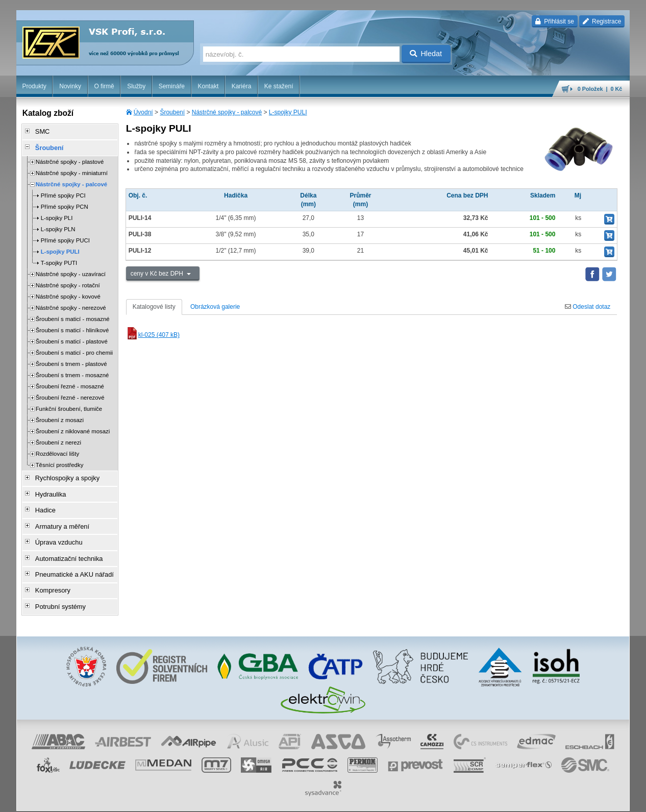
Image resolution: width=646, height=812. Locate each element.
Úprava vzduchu (55, 531)
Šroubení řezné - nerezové (70, 394)
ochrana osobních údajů (350, 799)
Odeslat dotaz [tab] (588, 307)
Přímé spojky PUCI (65, 237)
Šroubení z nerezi (58, 439)
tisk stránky (558, 799)
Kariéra (242, 86)
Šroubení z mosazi (60, 416)
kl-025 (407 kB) (153, 335)
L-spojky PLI (57, 214)
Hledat (426, 54)
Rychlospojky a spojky (63, 474)
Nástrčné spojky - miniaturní (72, 169)
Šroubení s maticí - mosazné (73, 315)
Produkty (34, 86)
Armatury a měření (58, 517)
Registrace (602, 21)
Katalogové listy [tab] (154, 307)
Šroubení (172, 112)
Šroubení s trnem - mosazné (72, 372)
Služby (136, 86)
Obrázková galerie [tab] (215, 307)
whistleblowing (435, 799)
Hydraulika (47, 488)
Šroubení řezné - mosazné (70, 383)
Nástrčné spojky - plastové (70, 158)
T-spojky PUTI (59, 259)
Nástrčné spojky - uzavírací (71, 270)
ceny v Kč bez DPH (158, 274)
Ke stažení (279, 86)
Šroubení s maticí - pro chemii (74, 349)
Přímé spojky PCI (63, 192)
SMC (40, 131)
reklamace (398, 799)
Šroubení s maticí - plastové (72, 338)
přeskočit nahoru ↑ (602, 799)
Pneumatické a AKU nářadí (69, 560)
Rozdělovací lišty (57, 450)
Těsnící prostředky (60, 461)
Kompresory (49, 574)
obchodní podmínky (289, 799)
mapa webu (524, 799)
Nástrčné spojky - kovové (68, 293)
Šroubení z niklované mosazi (73, 428)
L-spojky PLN (58, 226)
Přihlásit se (554, 21)
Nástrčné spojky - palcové (227, 112)
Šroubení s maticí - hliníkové (72, 327)
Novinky (70, 86)
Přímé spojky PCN (65, 203)
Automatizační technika (64, 546)
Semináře (172, 86)
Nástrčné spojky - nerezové (71, 304)
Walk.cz (82, 799)
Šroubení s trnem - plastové (71, 360)
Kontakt (208, 86)
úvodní (495, 799)
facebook (470, 799)
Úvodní (143, 112)
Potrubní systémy (56, 588)
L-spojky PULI (288, 112)
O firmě (104, 86)
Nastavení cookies (235, 799)
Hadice (42, 503)
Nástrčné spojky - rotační (68, 282)
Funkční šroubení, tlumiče (69, 405)
